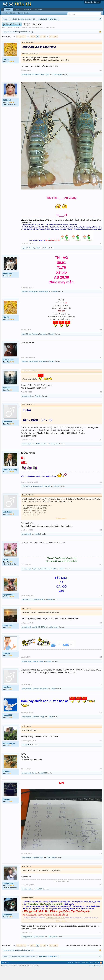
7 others (55, 302)
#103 (100, 298)
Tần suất (14, 29)
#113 (100, 668)
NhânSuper (8, 285)
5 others (52, 345)
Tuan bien (42, 345)
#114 (100, 696)
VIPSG (37, 259)
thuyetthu (7, 810)
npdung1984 (8, 895)
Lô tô (20, 29)
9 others (46, 259)
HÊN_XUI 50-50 (27, 497)
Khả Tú (6, 70)
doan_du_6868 (44, 39)
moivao (42, 948)
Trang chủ (85, 974)
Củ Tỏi (6, 571)
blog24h (6, 664)
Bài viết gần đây (23, 13)
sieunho (44, 455)
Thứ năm (59, 26)
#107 (100, 451)
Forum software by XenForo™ (20, 977)
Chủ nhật (81, 26)
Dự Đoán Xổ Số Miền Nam (22, 39)
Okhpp (42, 728)
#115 (100, 724)
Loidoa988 (7, 926)
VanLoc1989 (45, 86)
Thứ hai (39, 26)
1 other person (57, 86)
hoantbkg (7, 698)
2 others (62, 580)
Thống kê (90, 26)
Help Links (38, 9)
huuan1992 (8, 726)
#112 (100, 634)
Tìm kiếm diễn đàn (9, 13)
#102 (100, 255)
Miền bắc (16, 26)
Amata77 (7, 399)
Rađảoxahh (43, 700)
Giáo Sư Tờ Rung (10, 481)
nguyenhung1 (9, 606)
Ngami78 (25, 259)
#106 (100, 403)
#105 (100, 368)
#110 (100, 576)
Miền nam (8, 26)
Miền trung (24, 26)
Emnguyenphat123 (28, 948)
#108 (100, 493)
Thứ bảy (74, 26)
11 (51, 48)
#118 (100, 865)
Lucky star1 (8, 636)
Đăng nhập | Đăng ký (92, 2)
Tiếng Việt (5, 974)
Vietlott (32, 26)
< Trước (20, 48)
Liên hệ (71, 974)
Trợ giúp (77, 974)
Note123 (31, 259)
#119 (100, 896)
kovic (41, 672)
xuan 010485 (8, 371)
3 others (52, 372)
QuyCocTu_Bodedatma (40, 580)
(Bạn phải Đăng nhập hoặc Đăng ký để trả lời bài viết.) (84, 957)
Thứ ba (45, 26)
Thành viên (27, 9)
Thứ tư (52, 26)
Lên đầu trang (94, 974)
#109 (100, 541)
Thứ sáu (66, 26)
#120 (100, 944)
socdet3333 (36, 86)
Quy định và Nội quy (96, 977)
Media (17, 9)
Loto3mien (7, 433)
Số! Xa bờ (7, 111)
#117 (100, 780)
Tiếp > (55, 48)
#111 (100, 607)
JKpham (6, 782)
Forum (9, 9)
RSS (101, 974)
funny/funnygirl (27, 86)
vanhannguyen (33, 302)
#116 (100, 752)
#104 (100, 341)
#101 (100, 81)
